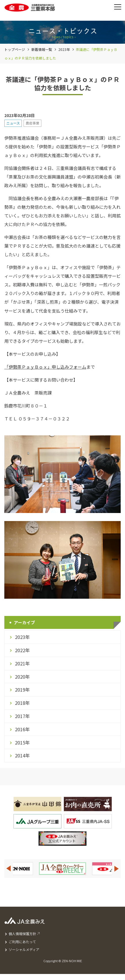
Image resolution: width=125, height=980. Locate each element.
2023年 (64, 49)
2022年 (22, 650)
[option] (62, 869)
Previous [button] (8, 869)
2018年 (22, 703)
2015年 (22, 742)
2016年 (22, 729)
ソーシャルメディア (24, 949)
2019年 (22, 690)
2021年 (22, 663)
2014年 (22, 755)
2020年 (22, 677)
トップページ (15, 49)
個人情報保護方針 (22, 934)
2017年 (22, 716)
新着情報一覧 (42, 49)
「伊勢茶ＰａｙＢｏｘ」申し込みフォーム (45, 367)
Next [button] (117, 869)
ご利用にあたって (22, 942)
